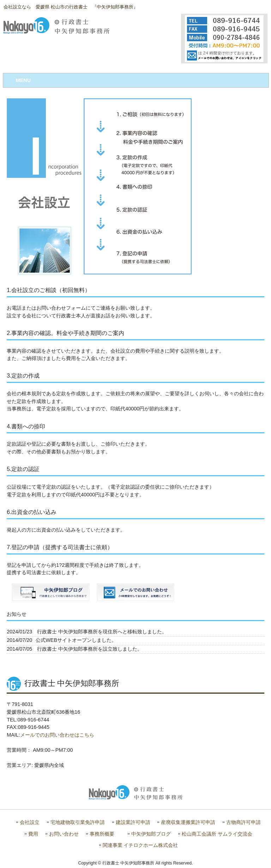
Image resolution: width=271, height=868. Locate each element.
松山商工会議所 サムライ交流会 (217, 834)
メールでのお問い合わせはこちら (57, 735)
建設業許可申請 (133, 822)
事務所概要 (102, 834)
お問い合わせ (64, 834)
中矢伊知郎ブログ (151, 834)
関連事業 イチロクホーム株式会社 (140, 845)
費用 (33, 834)
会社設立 (30, 822)
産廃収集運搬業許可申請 (188, 822)
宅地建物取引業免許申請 (78, 822)
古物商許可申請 (243, 822)
